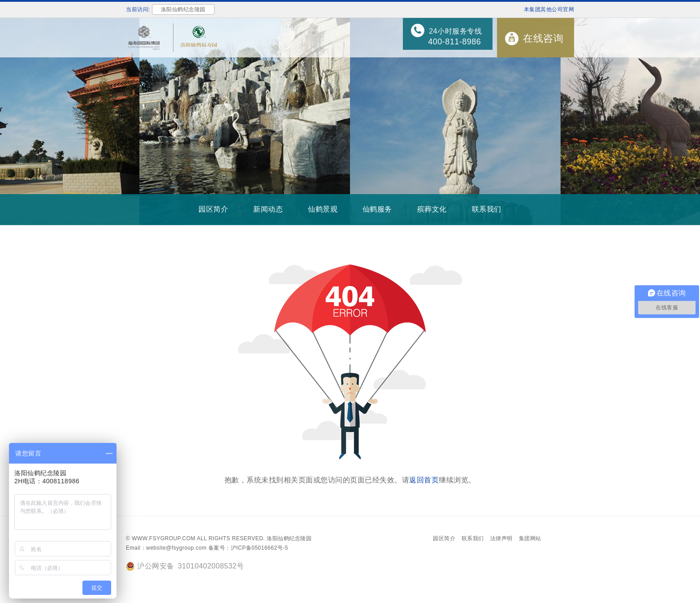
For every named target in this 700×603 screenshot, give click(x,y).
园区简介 (213, 209)
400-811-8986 (454, 42)
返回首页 (424, 480)
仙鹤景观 (323, 209)
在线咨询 (543, 38)
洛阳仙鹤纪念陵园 (289, 538)
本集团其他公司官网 (549, 9)
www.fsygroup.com (164, 538)
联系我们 (487, 209)
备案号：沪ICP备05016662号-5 (248, 548)
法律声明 (501, 538)
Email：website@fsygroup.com (166, 548)
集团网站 (530, 538)
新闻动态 (268, 209)
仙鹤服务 (377, 209)
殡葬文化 (432, 209)
